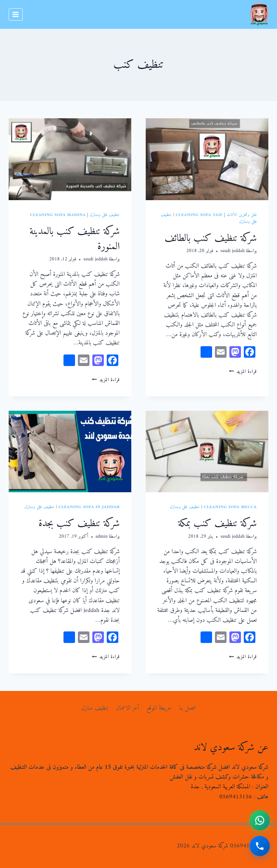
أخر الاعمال (127, 708)
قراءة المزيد (243, 372)
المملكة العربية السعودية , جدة (221, 787)
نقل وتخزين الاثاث (242, 215)
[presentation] (207, 159)
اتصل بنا (188, 708)
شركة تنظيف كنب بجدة (79, 520)
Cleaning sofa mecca (230, 507)
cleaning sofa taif (199, 215)
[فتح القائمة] (16, 14)
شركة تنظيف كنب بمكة (217, 520)
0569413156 (236, 797)
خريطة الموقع (159, 708)
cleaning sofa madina (58, 215)
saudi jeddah (232, 251)
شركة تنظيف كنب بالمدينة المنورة (75, 236)
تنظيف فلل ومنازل (105, 215)
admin (102, 537)
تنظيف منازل (95, 708)
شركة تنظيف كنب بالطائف (211, 235)
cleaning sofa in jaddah (89, 507)
